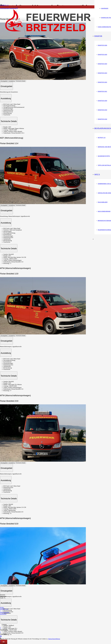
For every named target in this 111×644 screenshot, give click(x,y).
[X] (17, 8)
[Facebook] (17, 5)
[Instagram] (0, 641)
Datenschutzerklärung (54, 639)
